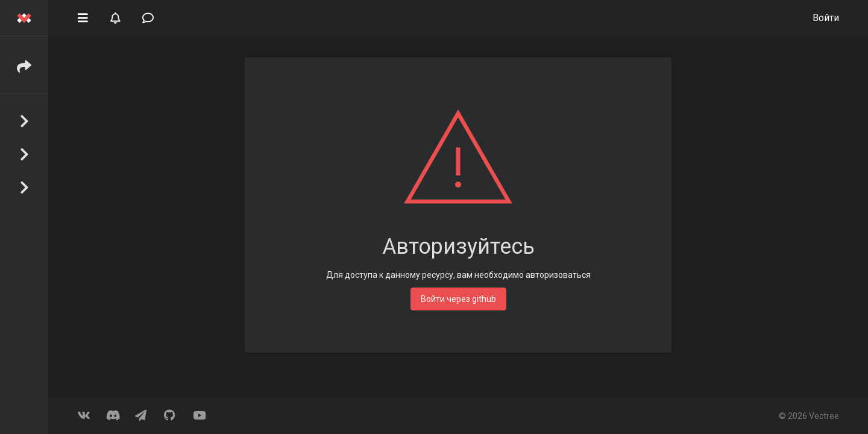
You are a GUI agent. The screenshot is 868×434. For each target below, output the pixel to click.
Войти (826, 18)
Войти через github (458, 299)
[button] (83, 17)
